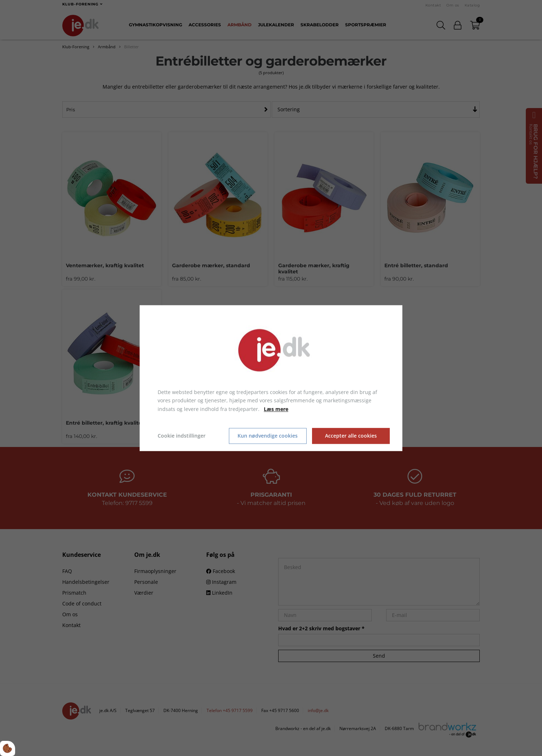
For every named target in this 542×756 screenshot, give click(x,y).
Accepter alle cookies (351, 436)
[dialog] (271, 378)
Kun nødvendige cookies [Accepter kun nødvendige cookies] (268, 436)
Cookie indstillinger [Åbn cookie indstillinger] (182, 436)
